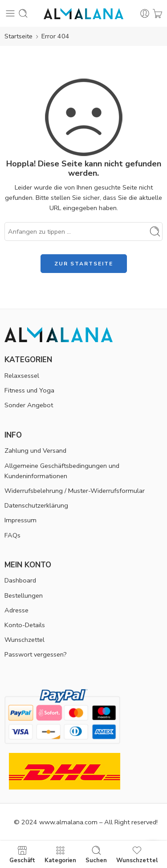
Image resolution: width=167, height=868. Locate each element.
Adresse (16, 610)
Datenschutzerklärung (36, 505)
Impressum (20, 520)
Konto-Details (25, 625)
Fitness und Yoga (29, 390)
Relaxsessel (22, 376)
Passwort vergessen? (36, 654)
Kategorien (60, 854)
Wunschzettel (24, 640)
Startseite (18, 36)
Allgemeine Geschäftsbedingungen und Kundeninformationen (62, 471)
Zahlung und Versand (35, 451)
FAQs (12, 535)
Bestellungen (24, 595)
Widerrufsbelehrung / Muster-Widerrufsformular (75, 491)
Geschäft (22, 854)
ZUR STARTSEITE (84, 264)
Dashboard (20, 580)
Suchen (96, 854)
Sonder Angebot (29, 405)
